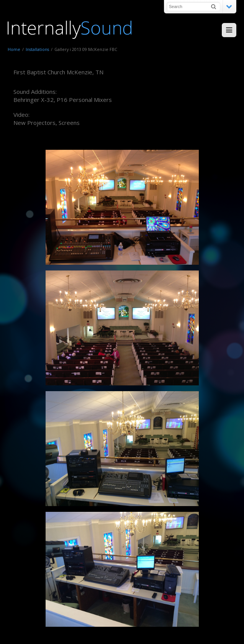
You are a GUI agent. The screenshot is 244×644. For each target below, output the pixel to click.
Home (14, 49)
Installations (37, 49)
